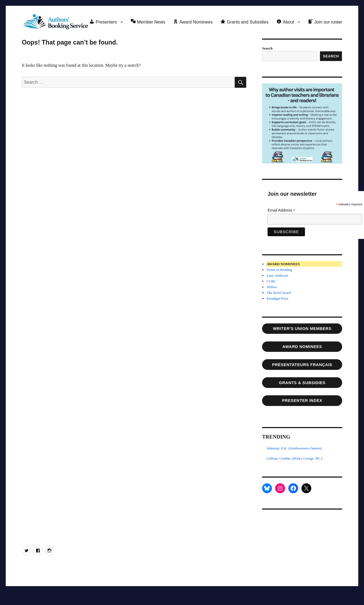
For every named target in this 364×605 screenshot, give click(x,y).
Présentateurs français (302, 365)
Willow (272, 287)
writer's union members (302, 329)
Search (267, 48)
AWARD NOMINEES (302, 347)
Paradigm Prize (277, 298)
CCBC (271, 281)
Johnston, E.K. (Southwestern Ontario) (294, 448)
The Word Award (279, 293)
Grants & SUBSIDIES (302, 383)
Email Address (281, 210)
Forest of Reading (279, 270)
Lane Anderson (277, 275)
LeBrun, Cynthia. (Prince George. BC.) (294, 458)
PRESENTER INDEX (302, 401)
